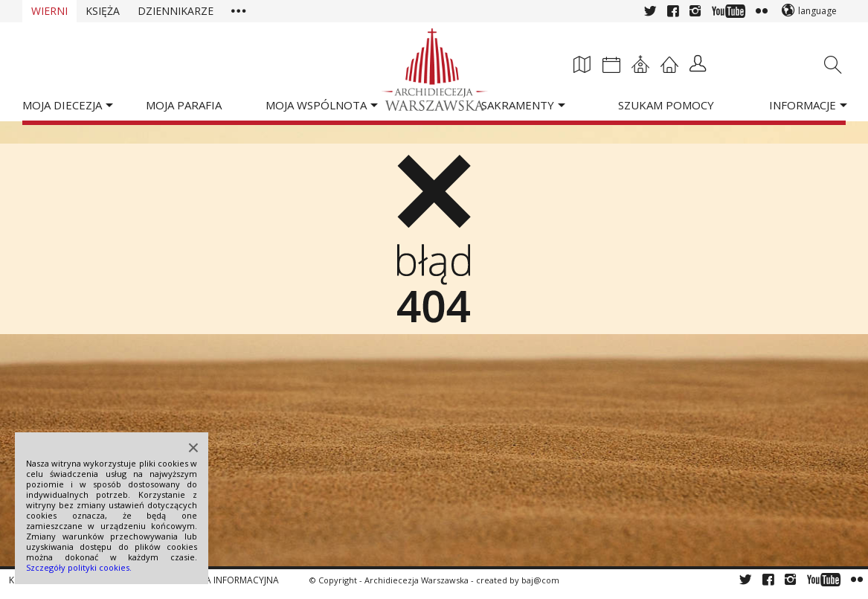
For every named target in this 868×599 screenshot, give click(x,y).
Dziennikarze (176, 11)
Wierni (49, 11)
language (817, 11)
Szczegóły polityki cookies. (79, 567)
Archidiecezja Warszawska (417, 580)
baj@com (540, 580)
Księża (103, 11)
